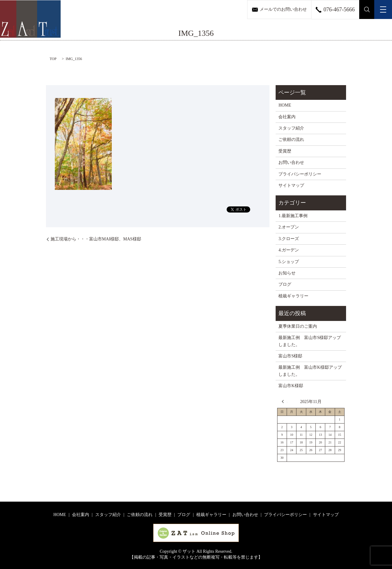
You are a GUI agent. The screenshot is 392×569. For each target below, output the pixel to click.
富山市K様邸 (291, 386)
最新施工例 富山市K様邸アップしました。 (310, 371)
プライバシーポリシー (300, 174)
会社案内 (287, 117)
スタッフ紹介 (291, 128)
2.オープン (289, 227)
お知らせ (287, 273)
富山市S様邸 (290, 356)
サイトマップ (291, 185)
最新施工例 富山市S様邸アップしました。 (310, 341)
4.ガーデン (289, 250)
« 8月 (285, 401)
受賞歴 (285, 151)
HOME (285, 105)
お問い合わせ (291, 162)
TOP (53, 59)
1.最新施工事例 (293, 216)
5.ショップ (289, 262)
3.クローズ (289, 239)
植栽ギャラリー (293, 296)
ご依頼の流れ (291, 139)
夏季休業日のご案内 (298, 326)
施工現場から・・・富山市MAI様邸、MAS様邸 (96, 239)
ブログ (285, 284)
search (367, 9)
